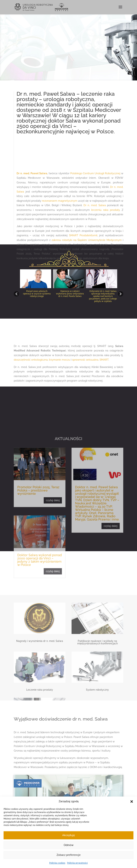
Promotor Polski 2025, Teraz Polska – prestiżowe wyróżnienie (38, 584)
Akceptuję (69, 835)
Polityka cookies (57, 863)
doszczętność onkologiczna (31, 385)
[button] (132, 802)
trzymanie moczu (59, 385)
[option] (36, 292)
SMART (104, 385)
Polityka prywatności (77, 863)
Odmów (69, 845)
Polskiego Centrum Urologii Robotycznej (95, 230)
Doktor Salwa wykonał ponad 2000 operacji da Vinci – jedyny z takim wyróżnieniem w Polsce (40, 654)
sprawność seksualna (85, 385)
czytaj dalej (53, 594)
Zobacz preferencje (69, 855)
